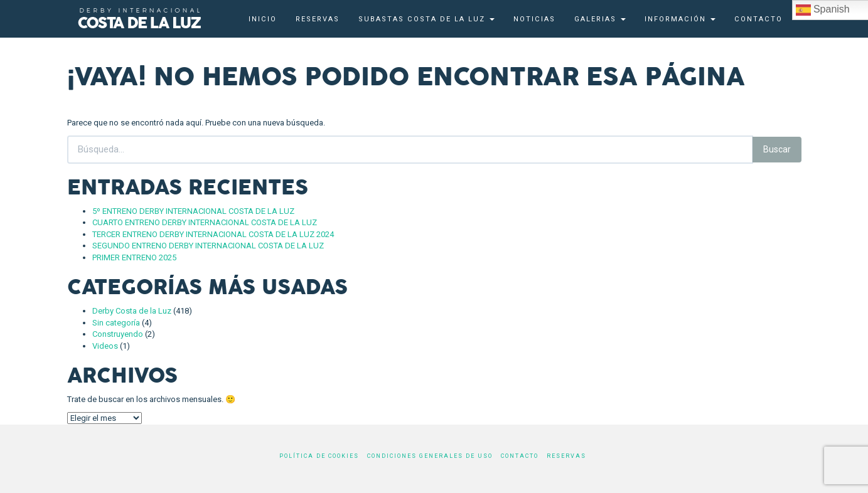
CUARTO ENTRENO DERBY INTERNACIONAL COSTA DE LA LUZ (205, 222)
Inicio (263, 19)
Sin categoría (116, 323)
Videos (105, 346)
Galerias (600, 19)
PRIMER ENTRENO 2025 (134, 257)
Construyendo (118, 334)
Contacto (758, 19)
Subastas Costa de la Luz (426, 19)
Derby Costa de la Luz (132, 311)
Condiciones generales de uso (430, 456)
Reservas (318, 19)
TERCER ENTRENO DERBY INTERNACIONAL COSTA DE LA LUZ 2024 (213, 234)
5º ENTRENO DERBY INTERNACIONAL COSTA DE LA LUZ (193, 211)
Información (680, 19)
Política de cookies (319, 456)
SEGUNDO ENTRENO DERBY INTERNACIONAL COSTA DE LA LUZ (208, 246)
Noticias (534, 19)
